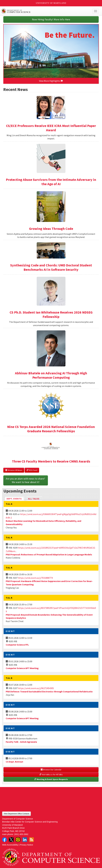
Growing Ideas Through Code (51, 229)
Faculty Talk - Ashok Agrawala (21, 742)
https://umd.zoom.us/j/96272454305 (36, 688)
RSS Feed (32, 470)
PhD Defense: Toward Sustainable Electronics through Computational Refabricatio (49, 691)
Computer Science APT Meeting (22, 668)
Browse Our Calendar (51, 770)
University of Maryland (51, 3)
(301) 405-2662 (21, 834)
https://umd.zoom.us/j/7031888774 (35, 578)
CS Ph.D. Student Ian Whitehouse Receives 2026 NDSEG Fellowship (51, 314)
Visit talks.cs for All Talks (51, 774)
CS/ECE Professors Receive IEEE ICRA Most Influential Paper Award (51, 128)
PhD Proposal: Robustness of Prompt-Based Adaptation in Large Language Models (49, 554)
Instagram (18, 840)
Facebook (4, 840)
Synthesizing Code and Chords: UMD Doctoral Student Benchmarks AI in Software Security (51, 267)
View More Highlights (51, 81)
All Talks (34, 499)
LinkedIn (25, 840)
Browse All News (14, 470)
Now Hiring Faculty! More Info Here (51, 19)
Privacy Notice (26, 845)
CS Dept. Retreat (14, 762)
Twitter (11, 840)
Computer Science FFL (17, 645)
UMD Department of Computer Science (41, 11)
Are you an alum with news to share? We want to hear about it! (26, 480)
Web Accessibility (10, 845)
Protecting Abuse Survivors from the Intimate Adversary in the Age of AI (51, 182)
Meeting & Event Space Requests (51, 779)
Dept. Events (15, 498)
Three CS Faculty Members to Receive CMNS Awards (51, 461)
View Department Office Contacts (16, 814)
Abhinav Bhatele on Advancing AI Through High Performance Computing (51, 375)
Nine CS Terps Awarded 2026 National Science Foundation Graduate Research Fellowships (51, 429)
